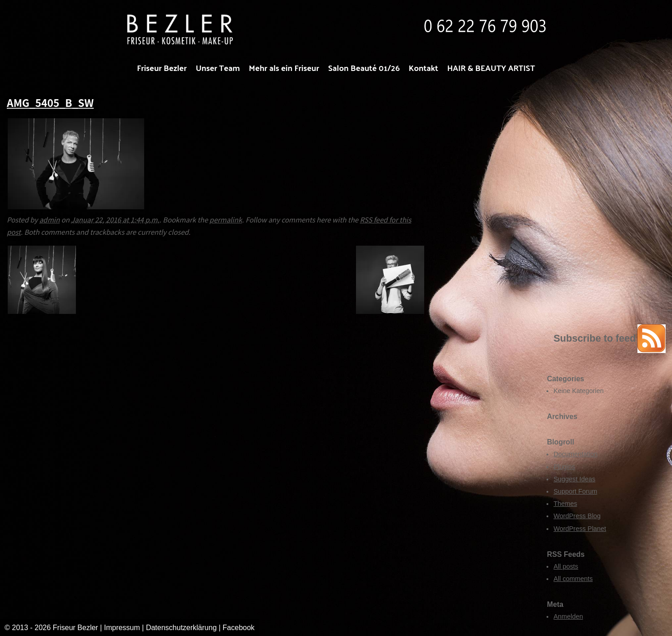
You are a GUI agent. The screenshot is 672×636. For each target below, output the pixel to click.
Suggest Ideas (574, 479)
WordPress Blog (577, 516)
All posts (566, 566)
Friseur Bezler (162, 68)
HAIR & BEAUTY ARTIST (491, 68)
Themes (565, 504)
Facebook (239, 628)
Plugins (564, 467)
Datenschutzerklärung (182, 628)
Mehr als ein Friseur (284, 68)
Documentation (575, 454)
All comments (573, 579)
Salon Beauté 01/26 (364, 68)
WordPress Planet (580, 529)
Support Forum (575, 491)
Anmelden (568, 616)
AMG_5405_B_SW (50, 102)
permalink (226, 220)
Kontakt (424, 68)
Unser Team (218, 68)
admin (49, 220)
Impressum (122, 628)
